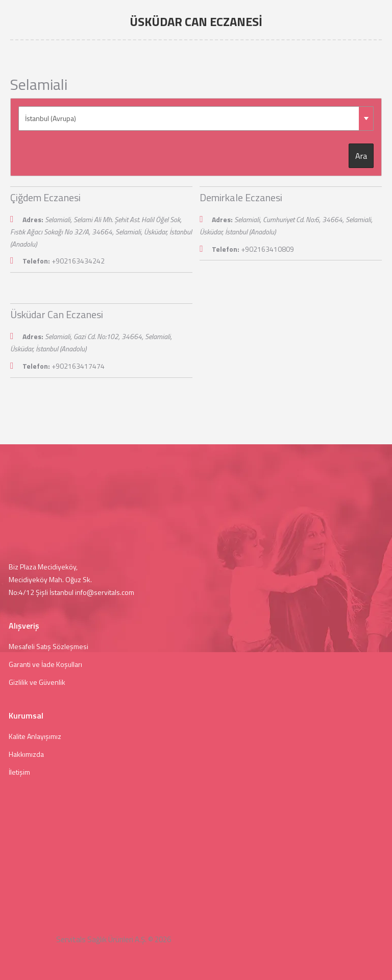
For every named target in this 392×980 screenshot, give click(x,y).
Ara (361, 156)
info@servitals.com (105, 592)
